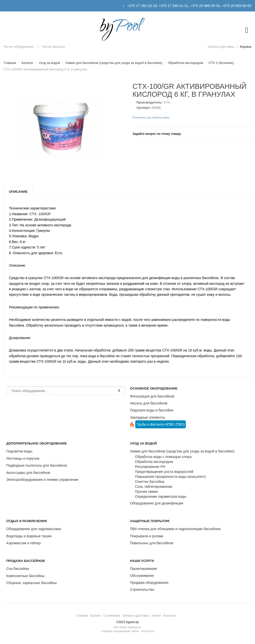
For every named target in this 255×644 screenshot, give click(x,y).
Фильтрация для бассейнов (152, 396)
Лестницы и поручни (23, 458)
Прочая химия (146, 492)
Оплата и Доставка (221, 47)
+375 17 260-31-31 (173, 6)
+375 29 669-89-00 (236, 6)
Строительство (142, 590)
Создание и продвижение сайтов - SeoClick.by (127, 631)
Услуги (156, 616)
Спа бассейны (18, 569)
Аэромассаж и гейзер (24, 543)
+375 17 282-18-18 (142, 6)
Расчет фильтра (53, 47)
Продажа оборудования (149, 583)
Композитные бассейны (25, 576)
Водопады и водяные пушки (29, 536)
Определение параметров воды (161, 496)
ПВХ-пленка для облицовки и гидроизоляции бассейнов (175, 529)
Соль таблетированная (154, 487)
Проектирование (143, 569)
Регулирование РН (150, 467)
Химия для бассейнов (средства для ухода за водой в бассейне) (182, 451)
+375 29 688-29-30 (205, 6)
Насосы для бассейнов (149, 403)
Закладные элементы (148, 417)
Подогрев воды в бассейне (152, 410)
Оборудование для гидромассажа (34, 529)
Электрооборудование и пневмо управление (42, 480)
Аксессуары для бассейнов (28, 473)
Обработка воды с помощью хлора (163, 457)
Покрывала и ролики (147, 536)
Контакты (170, 616)
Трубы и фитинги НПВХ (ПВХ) (161, 424)
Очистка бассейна (150, 482)
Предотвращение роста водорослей (164, 472)
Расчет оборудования (19, 47)
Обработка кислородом (154, 462)
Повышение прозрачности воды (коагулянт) (170, 477)
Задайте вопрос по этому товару (157, 134)
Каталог (96, 616)
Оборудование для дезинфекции (157, 503)
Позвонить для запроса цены (151, 117)
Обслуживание (142, 576)
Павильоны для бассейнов (152, 543)
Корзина (246, 47)
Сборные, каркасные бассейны (32, 583)
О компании (112, 616)
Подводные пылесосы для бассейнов (36, 465)
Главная (82, 616)
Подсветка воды (19, 451)
